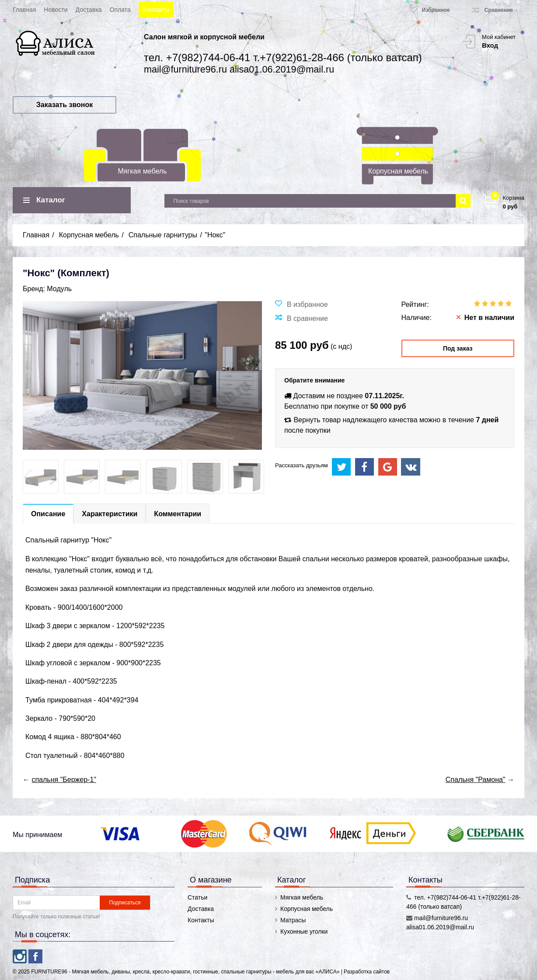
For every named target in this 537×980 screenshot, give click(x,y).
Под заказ (458, 348)
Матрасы (293, 920)
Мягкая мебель (143, 171)
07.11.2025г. (384, 396)
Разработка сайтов (367, 972)
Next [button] (256, 477)
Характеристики (110, 514)
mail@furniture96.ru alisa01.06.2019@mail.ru (239, 69)
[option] (41, 477)
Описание (48, 514)
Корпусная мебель (398, 171)
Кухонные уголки (304, 931)
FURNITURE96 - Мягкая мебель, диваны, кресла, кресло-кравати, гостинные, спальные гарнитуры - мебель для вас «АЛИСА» (186, 972)
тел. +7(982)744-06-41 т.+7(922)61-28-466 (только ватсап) (283, 57)
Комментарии (178, 514)
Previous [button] (29, 477)
